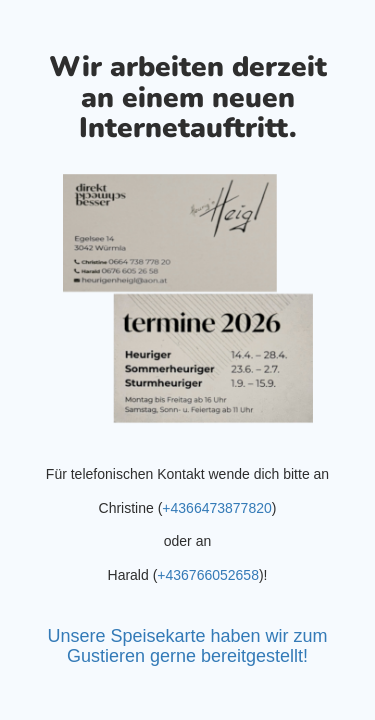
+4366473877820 (216, 508)
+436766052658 (208, 575)
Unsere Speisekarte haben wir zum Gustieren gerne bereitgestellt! (187, 646)
